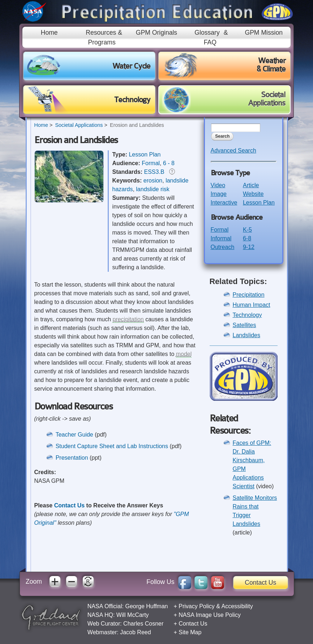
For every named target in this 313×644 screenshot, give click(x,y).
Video (218, 185)
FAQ (210, 42)
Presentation (72, 458)
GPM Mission (264, 33)
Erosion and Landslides (137, 125)
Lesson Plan (145, 154)
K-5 (247, 230)
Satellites (245, 325)
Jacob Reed (135, 632)
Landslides (247, 335)
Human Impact (252, 305)
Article (251, 185)
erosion (153, 181)
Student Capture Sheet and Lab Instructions (113, 446)
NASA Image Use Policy (210, 615)
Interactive (224, 203)
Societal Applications (79, 125)
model (184, 354)
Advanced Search (233, 151)
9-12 (249, 247)
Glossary (207, 33)
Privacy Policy (197, 606)
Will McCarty (133, 615)
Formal (151, 163)
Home (49, 33)
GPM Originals (156, 33)
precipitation (128, 319)
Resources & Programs (104, 37)
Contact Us (69, 505)
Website (253, 194)
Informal (221, 238)
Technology (247, 315)
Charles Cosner (143, 624)
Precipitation (249, 295)
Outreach (223, 247)
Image (219, 194)
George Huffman (146, 606)
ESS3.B (154, 172)
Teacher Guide (75, 435)
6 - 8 (169, 163)
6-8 (247, 238)
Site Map (190, 632)
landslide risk (153, 189)
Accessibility (237, 606)
